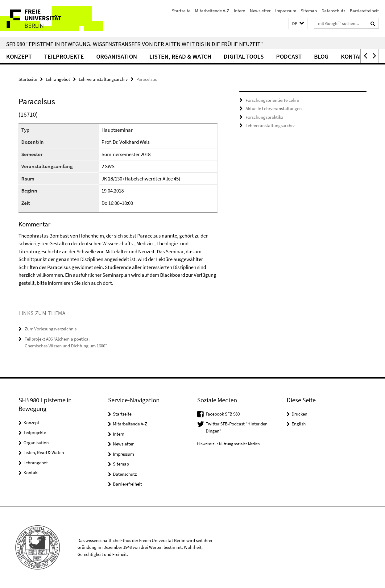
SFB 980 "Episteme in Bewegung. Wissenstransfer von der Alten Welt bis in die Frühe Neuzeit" (135, 44)
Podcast (289, 56)
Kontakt (354, 56)
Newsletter (260, 11)
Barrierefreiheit (364, 11)
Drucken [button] (299, 414)
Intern (240, 11)
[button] (298, 24)
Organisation (117, 56)
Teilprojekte (64, 56)
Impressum (286, 11)
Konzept (19, 56)
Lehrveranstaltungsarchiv (103, 79)
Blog (321, 56)
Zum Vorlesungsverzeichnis (51, 329)
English (299, 424)
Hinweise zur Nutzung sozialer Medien (228, 444)
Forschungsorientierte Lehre (272, 100)
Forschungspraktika (265, 117)
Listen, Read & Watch (180, 56)
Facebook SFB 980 (223, 414)
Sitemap (309, 11)
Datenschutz (333, 11)
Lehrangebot (58, 79)
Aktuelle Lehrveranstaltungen (274, 108)
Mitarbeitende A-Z (212, 11)
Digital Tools (244, 56)
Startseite (181, 11)
